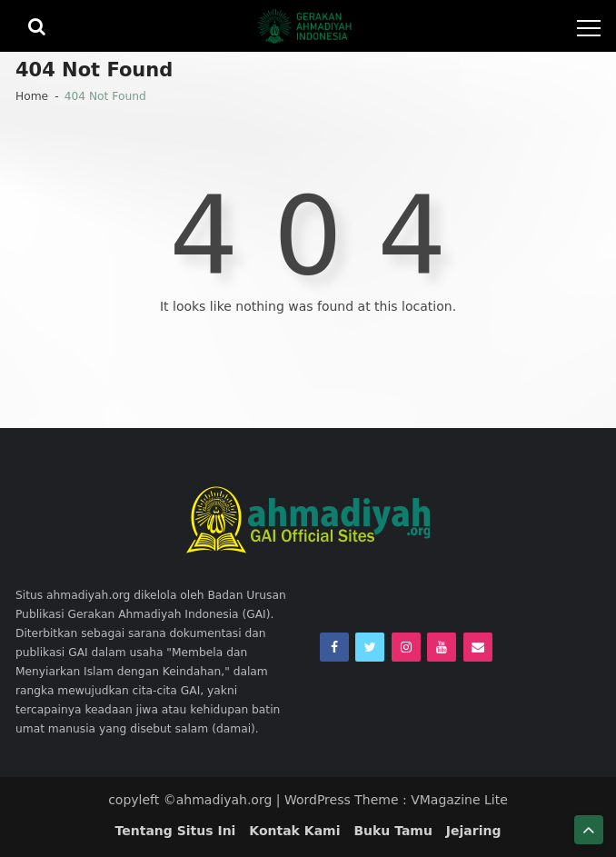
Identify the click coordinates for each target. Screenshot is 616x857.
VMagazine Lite (459, 800)
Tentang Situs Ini (176, 831)
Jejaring (474, 831)
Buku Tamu (393, 831)
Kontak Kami (294, 831)
